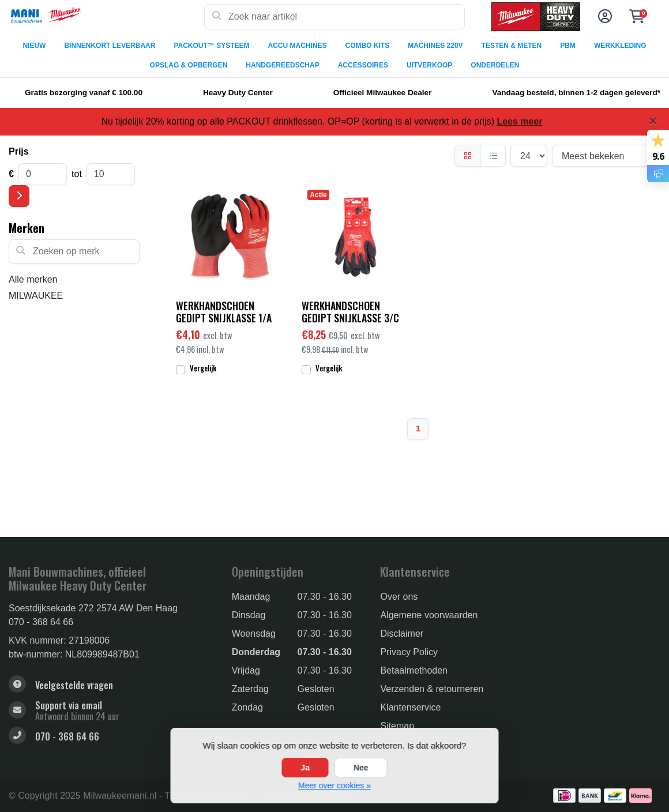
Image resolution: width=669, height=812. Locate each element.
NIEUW (34, 46)
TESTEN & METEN (512, 46)
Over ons (399, 597)
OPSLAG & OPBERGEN (189, 65)
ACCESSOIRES (363, 65)
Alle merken (33, 279)
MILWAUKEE (36, 296)
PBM (568, 46)
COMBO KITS (368, 46)
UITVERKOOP (429, 65)
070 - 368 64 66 (41, 622)
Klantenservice (410, 707)
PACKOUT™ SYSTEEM (211, 46)
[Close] (653, 121)
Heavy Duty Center (238, 93)
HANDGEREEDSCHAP (282, 65)
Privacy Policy (409, 652)
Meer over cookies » (334, 785)
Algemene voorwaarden (429, 615)
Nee (361, 768)
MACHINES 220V (435, 46)
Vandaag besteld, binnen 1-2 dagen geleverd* (576, 93)
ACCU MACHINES (298, 46)
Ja (305, 768)
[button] (603, 17)
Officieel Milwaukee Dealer (383, 93)
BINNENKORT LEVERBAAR (110, 46)
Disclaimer (402, 634)
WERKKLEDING (620, 46)
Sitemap (397, 726)
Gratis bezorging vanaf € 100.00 (84, 93)
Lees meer (519, 121)
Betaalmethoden (414, 670)
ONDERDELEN (495, 65)
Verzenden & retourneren (432, 689)
